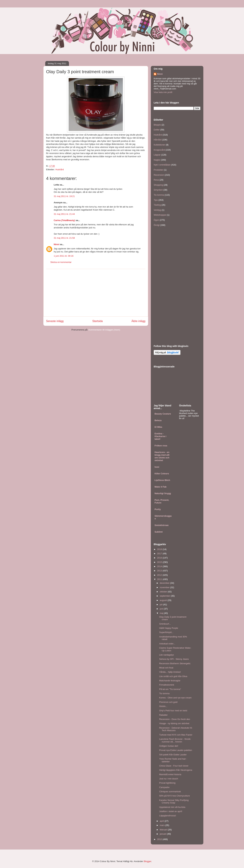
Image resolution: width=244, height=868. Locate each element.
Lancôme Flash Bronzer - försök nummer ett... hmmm (175, 740)
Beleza (158, 420)
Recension (159, 175)
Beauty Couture (163, 414)
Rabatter (163, 715)
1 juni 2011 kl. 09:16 (64, 256)
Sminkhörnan (162, 525)
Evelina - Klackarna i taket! (160, 436)
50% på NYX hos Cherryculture (174, 796)
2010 (160, 839)
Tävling (157, 205)
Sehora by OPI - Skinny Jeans (174, 659)
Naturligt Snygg (163, 493)
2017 (160, 554)
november (165, 587)
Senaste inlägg (55, 321)
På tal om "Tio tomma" (170, 689)
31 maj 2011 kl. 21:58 (64, 238)
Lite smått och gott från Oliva (173, 676)
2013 (160, 571)
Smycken (158, 190)
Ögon (156, 220)
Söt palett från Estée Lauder (173, 755)
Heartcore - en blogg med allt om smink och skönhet (162, 456)
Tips (156, 200)
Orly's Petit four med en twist (173, 711)
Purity (158, 509)
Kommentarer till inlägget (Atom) (104, 330)
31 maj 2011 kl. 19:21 (64, 196)
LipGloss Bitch (162, 480)
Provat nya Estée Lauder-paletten (176, 750)
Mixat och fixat (166, 668)
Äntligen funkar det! (169, 746)
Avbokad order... (167, 644)
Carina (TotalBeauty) (64, 220)
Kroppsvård (159, 150)
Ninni (57, 244)
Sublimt (159, 532)
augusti (164, 600)
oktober (164, 592)
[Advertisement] (96, 293)
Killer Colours (162, 474)
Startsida (98, 321)
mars (163, 825)
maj (162, 613)
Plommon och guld (168, 702)
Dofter (157, 130)
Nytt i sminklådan (162, 165)
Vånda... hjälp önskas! (170, 672)
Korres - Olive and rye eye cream (175, 698)
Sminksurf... (165, 624)
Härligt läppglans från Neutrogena (176, 770)
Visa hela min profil (163, 92)
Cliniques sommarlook (170, 792)
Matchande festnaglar (170, 681)
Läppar (157, 155)
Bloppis (157, 125)
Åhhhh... (163, 706)
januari (163, 834)
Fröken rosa (161, 446)
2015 (160, 562)
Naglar (157, 160)
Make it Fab (161, 487)
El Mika (158, 427)
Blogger (147, 861)
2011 (160, 579)
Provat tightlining (167, 783)
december (165, 583)
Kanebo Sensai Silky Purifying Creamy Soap (174, 802)
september (165, 596)
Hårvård (158, 140)
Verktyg (157, 210)
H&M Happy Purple (169, 628)
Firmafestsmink (167, 685)
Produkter (158, 170)
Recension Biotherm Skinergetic (175, 663)
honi (157, 467)
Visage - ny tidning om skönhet (174, 723)
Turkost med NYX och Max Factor (176, 735)
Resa (156, 180)
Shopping (158, 185)
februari (164, 830)
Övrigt (157, 225)
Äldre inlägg (138, 321)
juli (161, 604)
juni (162, 609)
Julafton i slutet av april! (171, 811)
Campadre (164, 787)
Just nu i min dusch (169, 779)
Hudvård (60, 169)
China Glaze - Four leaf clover (174, 766)
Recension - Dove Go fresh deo (175, 719)
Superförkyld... (166, 632)
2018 (160, 549)
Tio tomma (159, 195)
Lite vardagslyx (166, 655)
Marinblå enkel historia (170, 774)
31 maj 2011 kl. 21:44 (64, 214)
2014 (160, 566)
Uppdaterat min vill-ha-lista (172, 807)
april (162, 821)
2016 (160, 558)
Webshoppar (160, 215)
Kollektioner (159, 145)
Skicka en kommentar (61, 262)
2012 (160, 575)
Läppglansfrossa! (167, 816)
